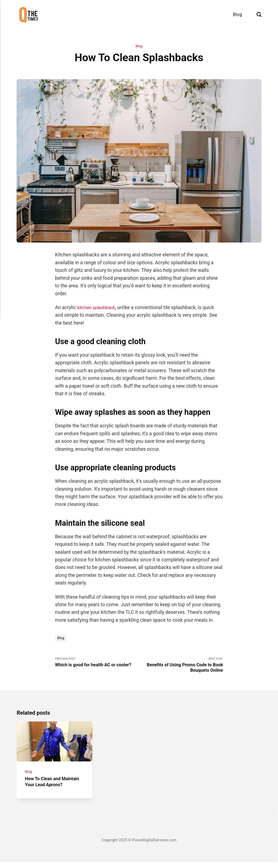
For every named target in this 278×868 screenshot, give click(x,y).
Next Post (181, 667)
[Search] (259, 15)
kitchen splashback (98, 308)
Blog (237, 15)
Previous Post (97, 664)
